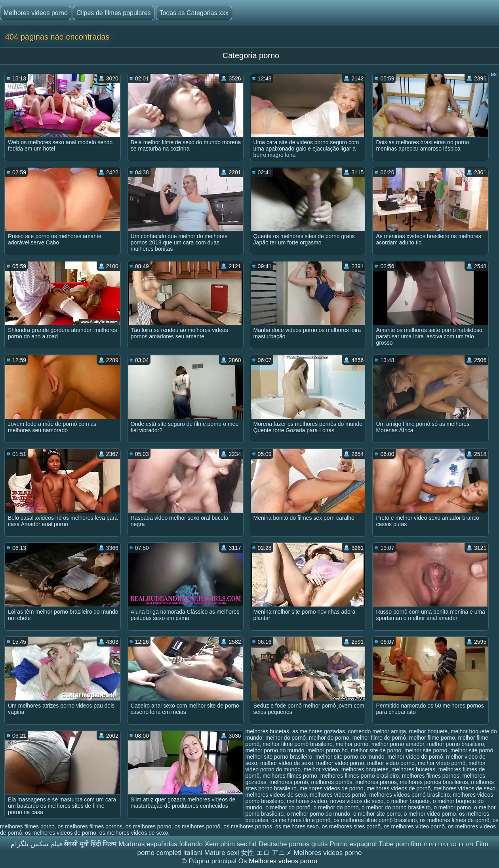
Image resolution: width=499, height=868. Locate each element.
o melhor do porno (336, 807)
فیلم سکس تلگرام (36, 844)
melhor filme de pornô (379, 738)
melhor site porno (426, 750)
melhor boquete (428, 731)
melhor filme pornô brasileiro (298, 744)
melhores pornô (289, 782)
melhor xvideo (321, 769)
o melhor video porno (430, 814)
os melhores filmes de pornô (455, 820)
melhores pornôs (331, 782)
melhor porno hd (328, 750)
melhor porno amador (398, 744)
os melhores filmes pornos (90, 826)
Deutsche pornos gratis (293, 844)
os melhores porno (149, 826)
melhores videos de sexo (276, 795)
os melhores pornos (248, 826)
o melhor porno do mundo (318, 814)
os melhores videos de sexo (134, 833)
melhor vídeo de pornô (415, 757)
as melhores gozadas (319, 731)
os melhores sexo (297, 826)
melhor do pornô (286, 738)
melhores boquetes (365, 769)
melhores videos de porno (332, 788)
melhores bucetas (414, 769)
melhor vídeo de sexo (287, 763)
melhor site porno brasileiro (279, 757)
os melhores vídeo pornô (414, 826)
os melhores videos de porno (61, 833)
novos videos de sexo (357, 801)
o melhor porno (452, 807)
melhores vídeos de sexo (465, 788)
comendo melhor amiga (377, 731)
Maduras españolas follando (161, 844)
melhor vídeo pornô (442, 763)
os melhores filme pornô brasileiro (375, 820)
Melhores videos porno (36, 13)
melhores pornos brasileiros (434, 782)
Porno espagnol (353, 844)
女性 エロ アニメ (266, 853)
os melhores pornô (197, 826)
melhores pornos (376, 782)
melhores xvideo (307, 801)
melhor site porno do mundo (350, 757)
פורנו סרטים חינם (449, 844)
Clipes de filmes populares (114, 13)
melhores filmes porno (290, 776)
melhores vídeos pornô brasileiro (409, 795)
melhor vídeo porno (340, 763)
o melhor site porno (377, 814)
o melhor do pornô (288, 807)
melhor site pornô (472, 750)
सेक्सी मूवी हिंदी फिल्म (90, 844)
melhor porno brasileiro (456, 744)
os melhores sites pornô (351, 826)
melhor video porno (391, 763)
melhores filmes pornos (431, 776)
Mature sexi (222, 853)
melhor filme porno (432, 738)
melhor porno (352, 744)
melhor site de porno (376, 750)
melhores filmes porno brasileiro (360, 776)
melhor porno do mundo (275, 750)
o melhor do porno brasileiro (396, 807)
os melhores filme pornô (301, 820)
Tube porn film (400, 844)
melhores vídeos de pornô (398, 788)
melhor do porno (329, 738)
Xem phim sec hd (231, 844)
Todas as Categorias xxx (194, 13)
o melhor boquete (408, 801)
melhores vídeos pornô (338, 795)
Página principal (213, 861)
